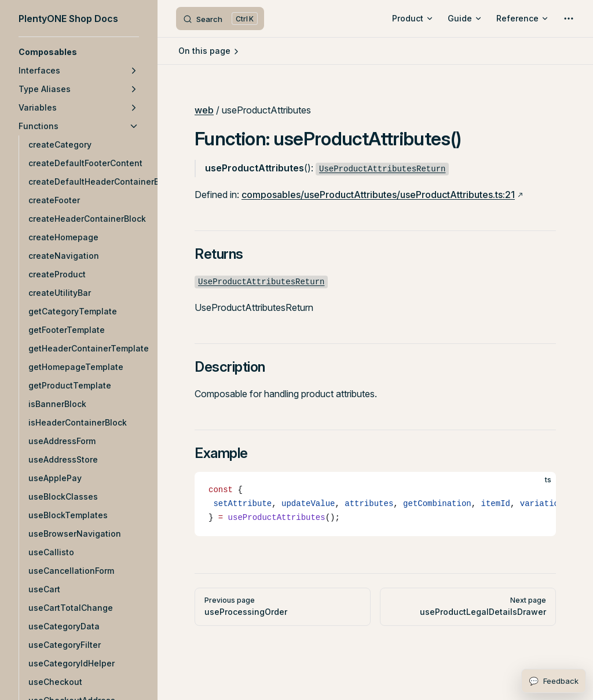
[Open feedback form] (554, 681)
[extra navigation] (569, 19)
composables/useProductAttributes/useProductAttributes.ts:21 (378, 195)
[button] (79, 52)
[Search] (220, 19)
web (204, 110)
